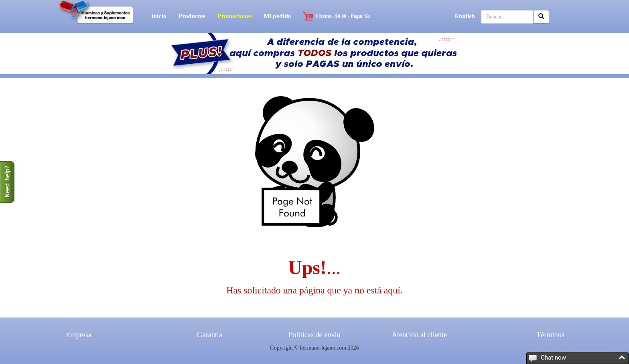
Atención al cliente (419, 335)
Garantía (210, 335)
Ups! (307, 268)
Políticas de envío (314, 335)
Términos (550, 335)
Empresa (79, 335)
